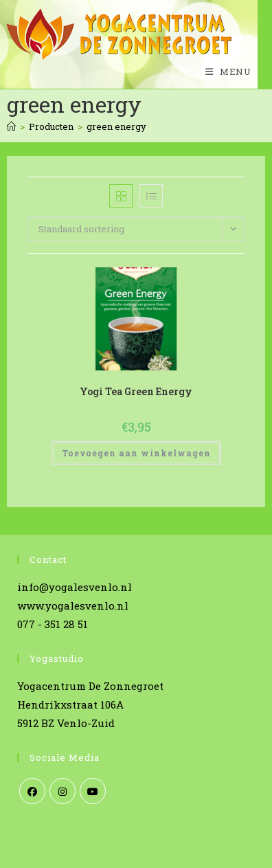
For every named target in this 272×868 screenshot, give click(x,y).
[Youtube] (93, 791)
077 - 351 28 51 (53, 624)
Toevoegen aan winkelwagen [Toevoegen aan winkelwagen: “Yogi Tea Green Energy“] (136, 453)
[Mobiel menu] (223, 71)
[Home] (11, 126)
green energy (116, 126)
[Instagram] (63, 791)
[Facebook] (32, 791)
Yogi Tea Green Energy (136, 391)
